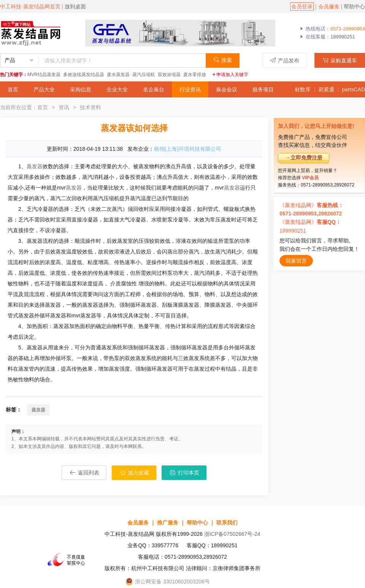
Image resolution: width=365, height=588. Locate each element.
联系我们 (227, 523)
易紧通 (326, 89)
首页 (13, 89)
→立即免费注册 (304, 158)
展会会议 (227, 89)
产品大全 (44, 89)
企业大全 (117, 89)
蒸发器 (35, 166)
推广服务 (168, 523)
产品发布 (285, 60)
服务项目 (263, 89)
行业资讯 (190, 89)
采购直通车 (340, 60)
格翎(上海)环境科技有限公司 (188, 149)
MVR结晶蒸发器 (44, 75)
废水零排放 (195, 75)
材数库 (303, 89)
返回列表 (84, 473)
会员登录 (302, 6)
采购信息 (81, 89)
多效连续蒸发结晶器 (84, 75)
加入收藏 (134, 473)
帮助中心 (354, 6)
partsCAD (353, 89)
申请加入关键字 (230, 75)
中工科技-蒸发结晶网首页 (30, 6)
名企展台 (154, 89)
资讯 (64, 107)
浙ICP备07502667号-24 (232, 534)
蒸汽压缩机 (144, 75)
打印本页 (184, 473)
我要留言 (296, 261)
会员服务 (329, 6)
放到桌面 (75, 6)
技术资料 (90, 107)
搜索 (223, 60)
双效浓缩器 (169, 75)
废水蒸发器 (118, 75)
